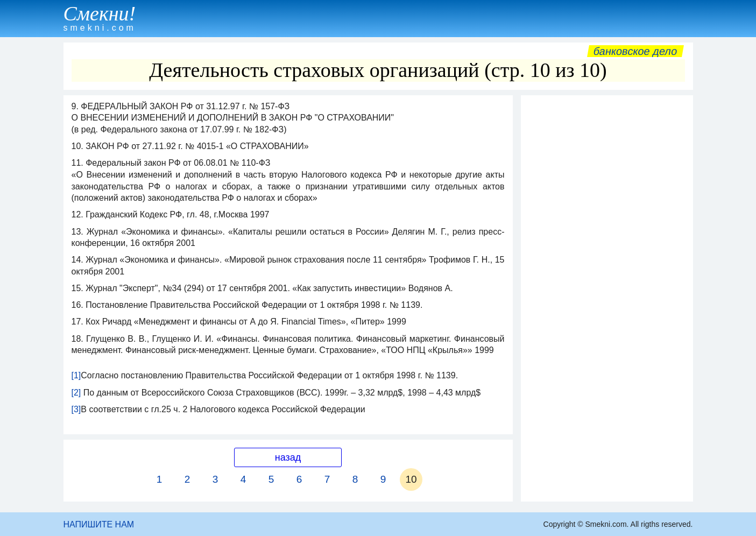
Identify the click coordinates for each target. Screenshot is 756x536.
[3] (76, 409)
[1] (76, 375)
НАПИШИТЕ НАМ (99, 524)
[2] (76, 393)
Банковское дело (635, 51)
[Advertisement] (607, 262)
